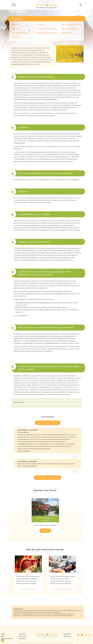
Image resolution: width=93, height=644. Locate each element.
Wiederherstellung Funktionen (47, 33)
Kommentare (16, 37)
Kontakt (3, 634)
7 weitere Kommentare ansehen (48, 478)
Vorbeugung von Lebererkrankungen (62, 589)
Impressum (22, 634)
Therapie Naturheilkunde (20, 33)
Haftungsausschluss (7, 639)
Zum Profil (45, 531)
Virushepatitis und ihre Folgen (46, 28)
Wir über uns (67, 636)
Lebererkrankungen (28, 589)
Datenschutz (23, 636)
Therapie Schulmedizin (69, 28)
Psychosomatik (66, 33)
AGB (74, 616)
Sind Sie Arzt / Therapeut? (44, 1)
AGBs (3, 636)
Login (53, 1)
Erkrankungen (18, 11)
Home (13, 11)
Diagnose (15, 28)
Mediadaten (67, 634)
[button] (78, 635)
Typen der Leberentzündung (71, 24)
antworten (75, 456)
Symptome (15, 24)
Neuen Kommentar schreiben (48, 423)
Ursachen (40, 24)
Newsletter (22, 639)
